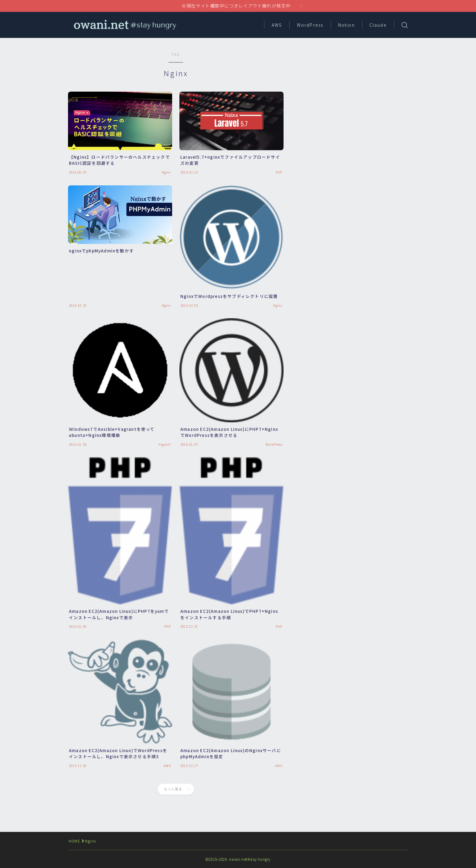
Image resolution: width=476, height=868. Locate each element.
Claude (378, 25)
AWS (277, 25)
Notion (347, 25)
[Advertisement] (355, 94)
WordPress (310, 25)
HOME (75, 841)
